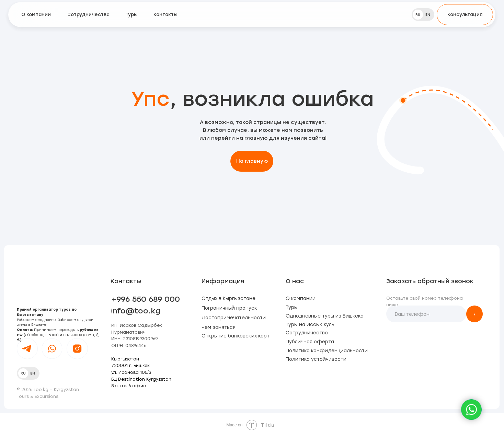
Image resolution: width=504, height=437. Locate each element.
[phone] (426, 314)
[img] (252, 15)
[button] (465, 15)
